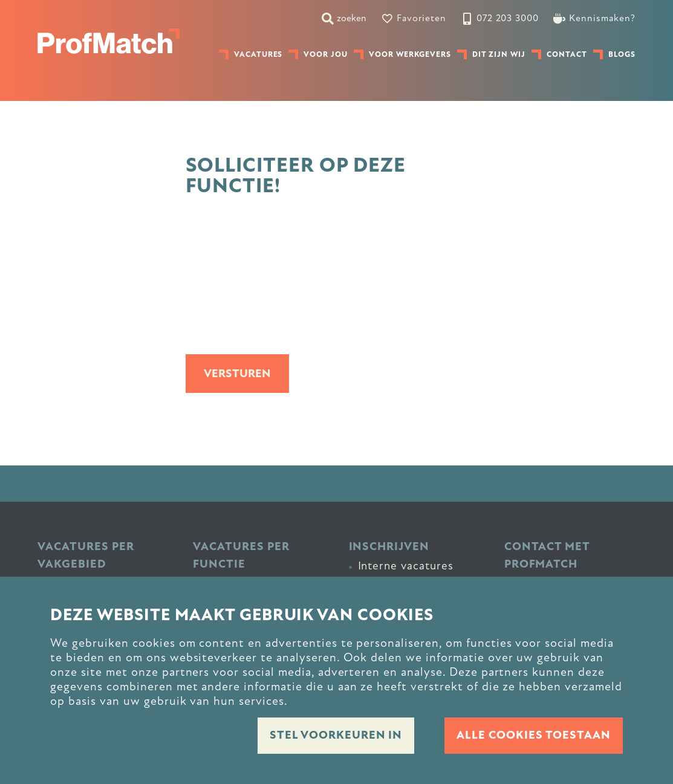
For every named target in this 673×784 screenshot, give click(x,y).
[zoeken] (344, 18)
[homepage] (109, 41)
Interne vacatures (406, 566)
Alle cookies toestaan (533, 735)
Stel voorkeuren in (336, 735)
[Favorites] (414, 18)
